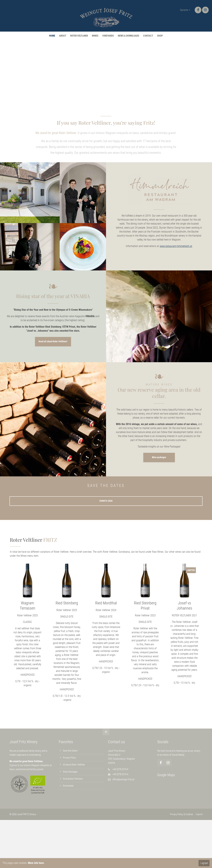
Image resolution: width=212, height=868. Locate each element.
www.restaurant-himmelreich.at (176, 246)
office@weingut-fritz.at (123, 779)
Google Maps (166, 775)
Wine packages (159, 457)
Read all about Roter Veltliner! (53, 341)
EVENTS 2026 (106, 501)
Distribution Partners (73, 779)
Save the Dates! (70, 751)
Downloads (68, 786)
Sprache (184, 10)
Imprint (199, 814)
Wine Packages (70, 772)
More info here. (36, 863)
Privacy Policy (69, 758)
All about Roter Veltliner (74, 765)
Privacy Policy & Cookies (182, 814)
